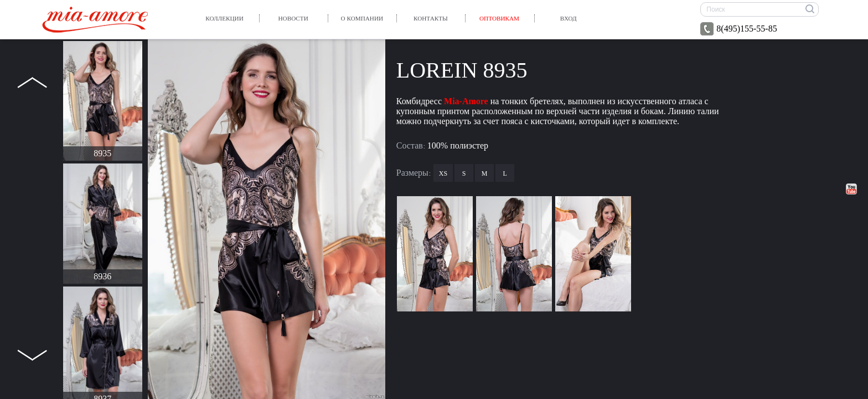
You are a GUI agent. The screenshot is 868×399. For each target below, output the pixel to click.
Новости (293, 18)
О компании (362, 18)
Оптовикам (499, 18)
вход (569, 18)
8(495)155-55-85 (738, 29)
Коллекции (224, 18)
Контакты (431, 18)
